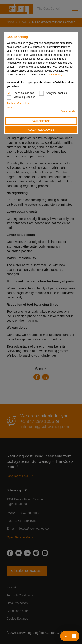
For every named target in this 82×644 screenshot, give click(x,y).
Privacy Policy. (54, 75)
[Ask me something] (74, 636)
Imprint (11, 108)
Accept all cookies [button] (41, 130)
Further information (18, 104)
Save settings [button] (41, 121)
